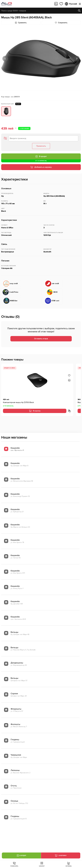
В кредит (41, 156)
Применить (41, 146)
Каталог (42, 864)
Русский (71, 4)
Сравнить (21, 23)
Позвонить (14, 864)
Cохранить (61, 23)
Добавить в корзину (41, 167)
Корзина (69, 864)
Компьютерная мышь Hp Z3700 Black (18, 402)
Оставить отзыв (41, 339)
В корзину (35, 411)
